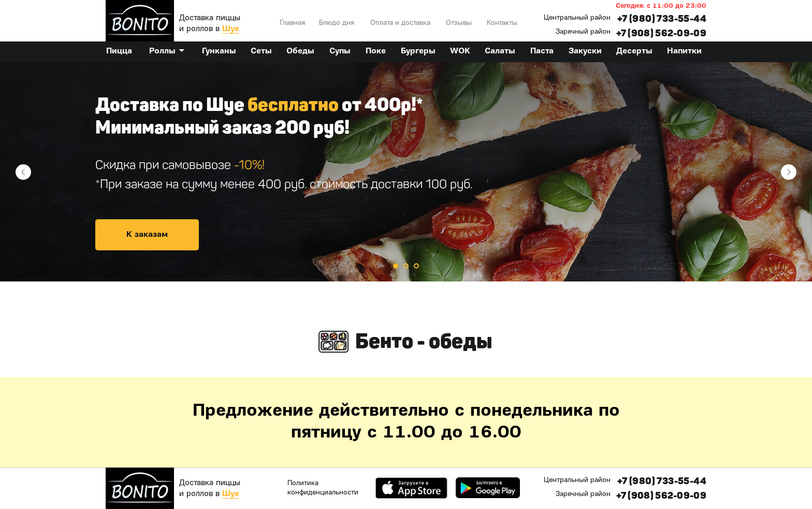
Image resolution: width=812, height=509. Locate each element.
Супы (340, 51)
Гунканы (219, 51)
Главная (292, 23)
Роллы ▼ (167, 51)
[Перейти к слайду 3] (416, 266)
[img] (140, 21)
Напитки (684, 51)
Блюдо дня (337, 23)
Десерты (634, 51)
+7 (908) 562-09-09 (661, 33)
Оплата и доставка (400, 23)
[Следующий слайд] (789, 172)
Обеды (300, 51)
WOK (460, 51)
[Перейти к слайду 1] (396, 266)
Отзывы (459, 23)
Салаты (500, 51)
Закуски (585, 51)
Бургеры (418, 51)
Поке (376, 51)
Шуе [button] (231, 29)
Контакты (502, 23)
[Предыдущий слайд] (23, 172)
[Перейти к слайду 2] (406, 266)
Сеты (261, 51)
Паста (542, 51)
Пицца (119, 51)
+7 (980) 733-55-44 (662, 19)
